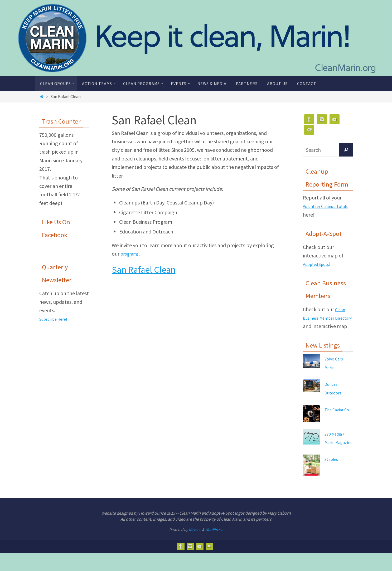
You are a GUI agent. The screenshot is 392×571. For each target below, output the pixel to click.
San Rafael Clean (144, 269)
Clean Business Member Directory (325, 318)
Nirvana (195, 548)
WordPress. (214, 548)
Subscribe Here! (57, 319)
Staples (333, 477)
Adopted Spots (320, 264)
